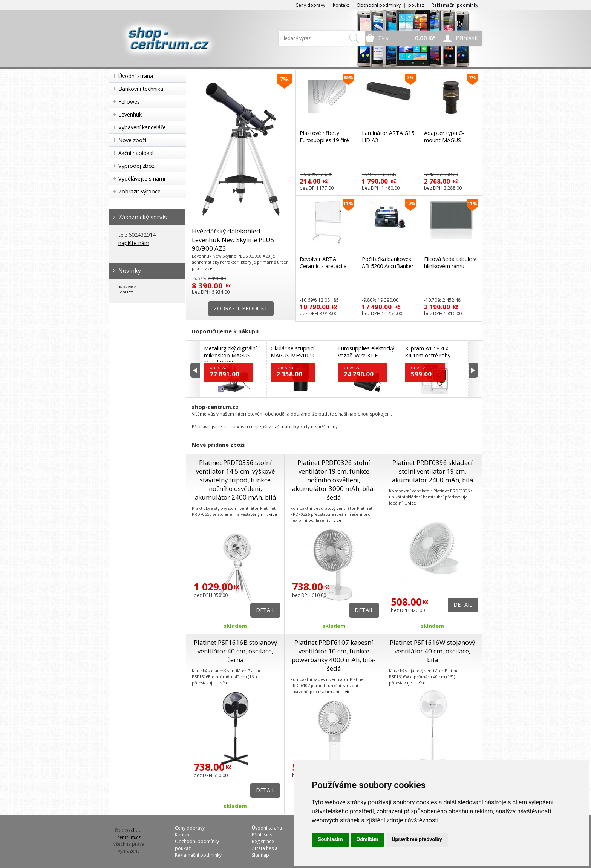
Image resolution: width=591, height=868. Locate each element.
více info (127, 292)
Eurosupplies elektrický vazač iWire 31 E (366, 352)
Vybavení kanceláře (142, 127)
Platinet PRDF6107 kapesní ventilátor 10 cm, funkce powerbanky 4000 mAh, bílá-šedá (334, 655)
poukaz (416, 5)
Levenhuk (130, 114)
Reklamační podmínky (455, 5)
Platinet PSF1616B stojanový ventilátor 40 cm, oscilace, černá (235, 651)
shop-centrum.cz (130, 834)
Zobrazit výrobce (139, 191)
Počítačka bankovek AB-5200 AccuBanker (388, 262)
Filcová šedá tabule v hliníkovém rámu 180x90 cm (450, 266)
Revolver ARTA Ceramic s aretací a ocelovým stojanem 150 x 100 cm (324, 270)
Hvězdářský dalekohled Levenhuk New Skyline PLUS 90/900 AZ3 (233, 240)
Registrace (263, 841)
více (209, 268)
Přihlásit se (263, 835)
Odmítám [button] (367, 839)
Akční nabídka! (136, 153)
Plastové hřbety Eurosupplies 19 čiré (324, 136)
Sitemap (260, 855)
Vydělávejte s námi (142, 179)
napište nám (134, 243)
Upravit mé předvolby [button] (417, 839)
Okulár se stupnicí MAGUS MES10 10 (293, 352)
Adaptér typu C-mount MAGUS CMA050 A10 (444, 140)
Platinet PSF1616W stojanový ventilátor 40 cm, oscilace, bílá (432, 651)
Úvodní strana (136, 76)
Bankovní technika (141, 89)
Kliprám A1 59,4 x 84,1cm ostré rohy (428, 352)
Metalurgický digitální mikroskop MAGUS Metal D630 (230, 355)
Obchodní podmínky (379, 5)
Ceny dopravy (310, 5)
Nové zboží (132, 140)
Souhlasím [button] (330, 839)
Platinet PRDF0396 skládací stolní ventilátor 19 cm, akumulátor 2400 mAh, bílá (433, 471)
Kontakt (341, 5)
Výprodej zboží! (138, 166)
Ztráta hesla (265, 848)
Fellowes (129, 102)
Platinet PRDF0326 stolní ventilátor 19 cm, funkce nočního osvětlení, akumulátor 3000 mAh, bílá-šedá (334, 480)
